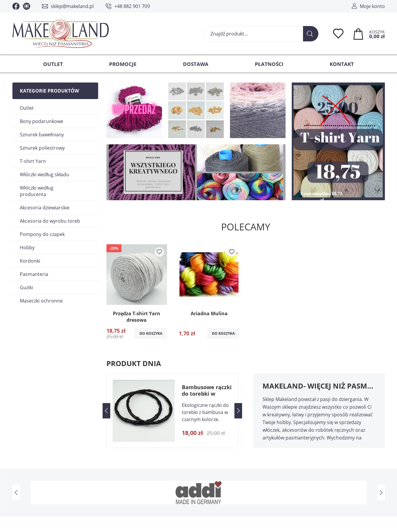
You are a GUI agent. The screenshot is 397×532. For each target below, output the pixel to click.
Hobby (27, 248)
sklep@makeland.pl (72, 6)
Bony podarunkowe (42, 121)
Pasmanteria (34, 274)
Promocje (123, 64)
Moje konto (372, 6)
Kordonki (30, 261)
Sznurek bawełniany (42, 135)
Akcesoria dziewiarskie (45, 208)
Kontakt (342, 64)
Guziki (26, 287)
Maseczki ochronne (41, 301)
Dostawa (196, 64)
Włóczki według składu (44, 174)
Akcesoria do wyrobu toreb (50, 221)
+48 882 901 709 (132, 6)
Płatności (269, 64)
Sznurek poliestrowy (42, 148)
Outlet (53, 64)
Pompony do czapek (42, 234)
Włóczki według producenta (37, 191)
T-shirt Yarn (33, 161)
